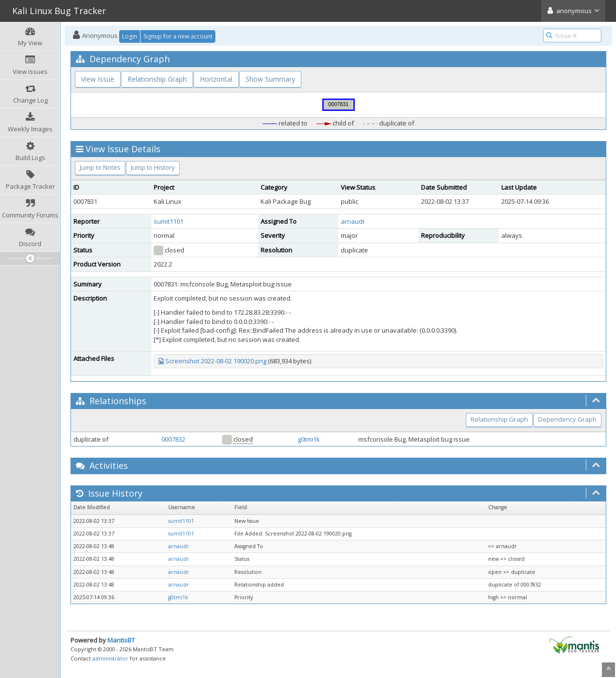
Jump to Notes (100, 167)
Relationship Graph (157, 79)
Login (130, 36)
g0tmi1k (309, 439)
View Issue (98, 79)
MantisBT (121, 640)
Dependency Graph (567, 419)
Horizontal (216, 79)
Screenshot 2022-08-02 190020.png (216, 361)
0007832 (173, 439)
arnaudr (353, 221)
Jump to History (153, 167)
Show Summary (270, 79)
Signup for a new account (178, 36)
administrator (110, 658)
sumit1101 (168, 221)
